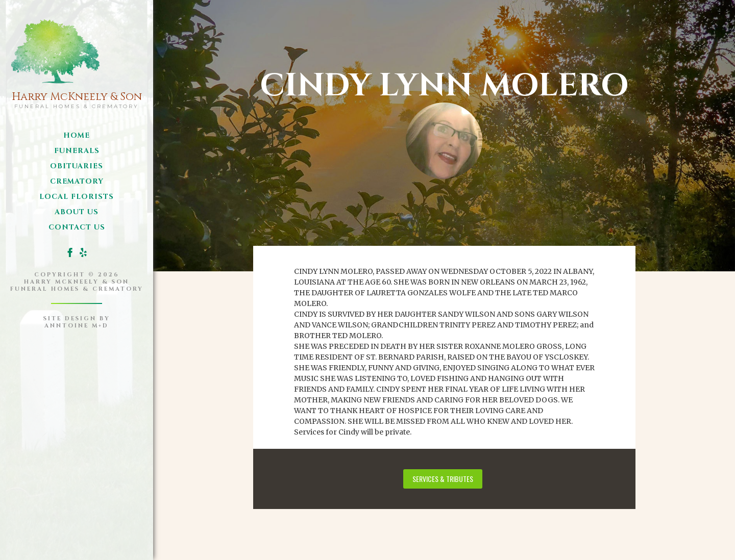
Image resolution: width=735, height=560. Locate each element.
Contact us (77, 227)
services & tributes (443, 479)
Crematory (77, 181)
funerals (77, 151)
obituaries (77, 166)
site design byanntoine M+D (77, 322)
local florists (77, 197)
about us (77, 212)
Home (77, 135)
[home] (77, 61)
